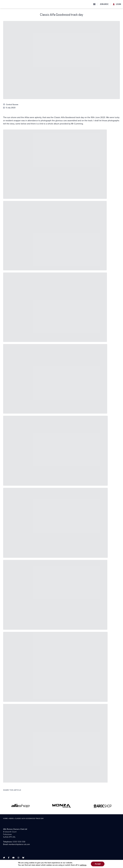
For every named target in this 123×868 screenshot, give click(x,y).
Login (117, 4)
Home (5, 818)
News (11, 818)
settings (83, 865)
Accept (98, 864)
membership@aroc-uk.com (19, 844)
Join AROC (104, 4)
